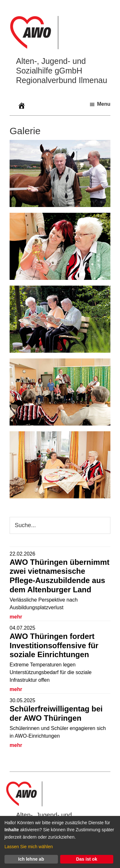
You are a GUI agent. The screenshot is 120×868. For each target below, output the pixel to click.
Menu (104, 104)
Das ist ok (87, 859)
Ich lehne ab (31, 859)
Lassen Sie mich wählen (29, 847)
